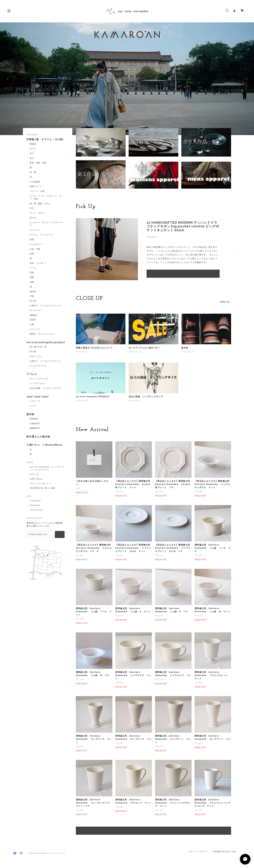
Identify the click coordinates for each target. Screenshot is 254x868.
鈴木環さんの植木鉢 (38, 437)
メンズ (33, 406)
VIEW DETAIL (183, 274)
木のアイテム (36, 356)
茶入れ (33, 218)
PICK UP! (35, 474)
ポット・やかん (37, 213)
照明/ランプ (36, 186)
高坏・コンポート (38, 263)
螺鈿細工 (34, 315)
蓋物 (32, 277)
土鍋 (32, 324)
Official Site (36, 510)
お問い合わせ (36, 479)
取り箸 (33, 301)
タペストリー (36, 310)
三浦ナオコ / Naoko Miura (44, 445)
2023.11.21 (82, 351)
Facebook (35, 505)
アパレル (32, 374)
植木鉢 (185, 348)
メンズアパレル (37, 383)
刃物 (32, 296)
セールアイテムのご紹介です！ (145, 348)
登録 (60, 534)
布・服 (33, 172)
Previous (8, 79)
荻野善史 (34, 419)
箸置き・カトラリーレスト (43, 334)
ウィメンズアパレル (39, 379)
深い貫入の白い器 (38, 347)
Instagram (35, 501)
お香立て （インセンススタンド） (46, 306)
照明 (32, 240)
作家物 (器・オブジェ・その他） (46, 139)
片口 (32, 208)
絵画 (32, 254)
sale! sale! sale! (38, 397)
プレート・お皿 (37, 191)
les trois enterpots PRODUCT (93, 397)
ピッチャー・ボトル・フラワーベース (47, 224)
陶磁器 (33, 144)
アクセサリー (36, 244)
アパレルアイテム (38, 366)
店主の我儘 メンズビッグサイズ (146, 397)
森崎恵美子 (35, 428)
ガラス (33, 149)
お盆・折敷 (35, 249)
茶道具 (33, 320)
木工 (32, 153)
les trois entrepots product (46, 342)
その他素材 (35, 182)
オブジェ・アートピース (41, 235)
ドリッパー (35, 329)
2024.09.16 (188, 351)
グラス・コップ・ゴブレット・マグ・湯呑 (46, 197)
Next (246, 79)
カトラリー (35, 230)
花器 (32, 273)
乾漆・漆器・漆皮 (38, 163)
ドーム (33, 268)
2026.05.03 (135, 351)
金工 (32, 158)
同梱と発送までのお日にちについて (94, 348)
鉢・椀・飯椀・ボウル (40, 204)
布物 (32, 282)
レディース (35, 401)
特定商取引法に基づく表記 (43, 488)
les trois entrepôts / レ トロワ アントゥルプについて (47, 468)
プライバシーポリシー (41, 483)
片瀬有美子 (35, 424)
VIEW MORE (153, 831)
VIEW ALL (225, 302)
